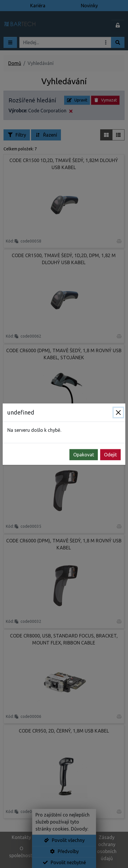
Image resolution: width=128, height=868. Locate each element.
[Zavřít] (118, 412)
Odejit (110, 455)
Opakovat (84, 455)
